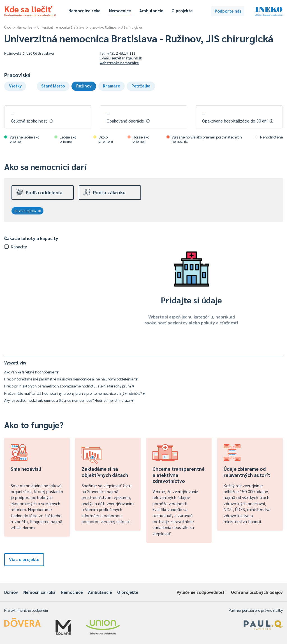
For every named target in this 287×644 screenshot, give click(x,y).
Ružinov (84, 86)
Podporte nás (228, 11)
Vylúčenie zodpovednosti (201, 592)
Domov (11, 592)
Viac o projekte (24, 559)
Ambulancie (151, 11)
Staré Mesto (53, 86)
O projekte (182, 11)
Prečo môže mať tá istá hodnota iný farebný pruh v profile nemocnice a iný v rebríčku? (75, 393)
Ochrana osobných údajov (257, 592)
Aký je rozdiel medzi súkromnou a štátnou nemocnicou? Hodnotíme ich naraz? (69, 400)
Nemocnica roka (85, 11)
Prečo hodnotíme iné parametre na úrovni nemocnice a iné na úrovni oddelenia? (71, 379)
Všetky (15, 86)
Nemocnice (120, 11)
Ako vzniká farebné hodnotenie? (31, 372)
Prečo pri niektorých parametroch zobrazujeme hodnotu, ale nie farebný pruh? (69, 386)
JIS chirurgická (132, 27)
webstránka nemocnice (119, 63)
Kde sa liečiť (30, 10)
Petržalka (141, 86)
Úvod (8, 27)
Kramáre (111, 86)
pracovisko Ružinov (103, 27)
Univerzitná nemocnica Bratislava (61, 27)
